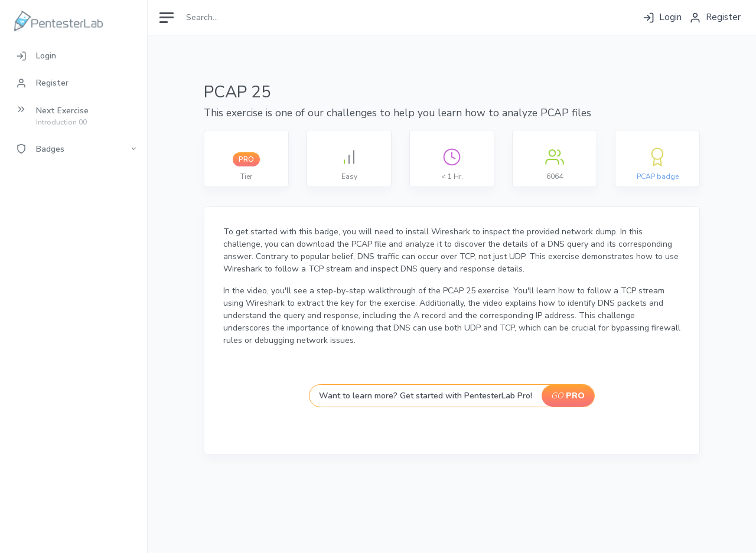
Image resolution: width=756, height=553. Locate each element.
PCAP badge (658, 176)
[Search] (234, 17)
